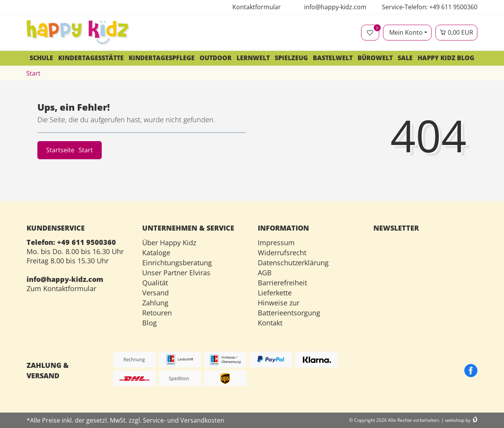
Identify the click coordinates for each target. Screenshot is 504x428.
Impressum (276, 243)
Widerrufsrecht (282, 253)
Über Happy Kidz (169, 243)
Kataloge (156, 253)
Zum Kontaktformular (61, 288)
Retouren (157, 313)
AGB (265, 273)
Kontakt (270, 323)
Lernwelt (253, 58)
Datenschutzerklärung (293, 263)
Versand (155, 293)
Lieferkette (275, 293)
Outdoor (216, 58)
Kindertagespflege (162, 58)
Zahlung (155, 303)
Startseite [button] (70, 150)
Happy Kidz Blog (446, 58)
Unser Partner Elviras (176, 273)
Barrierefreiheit (282, 283)
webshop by (458, 420)
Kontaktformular (257, 7)
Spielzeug (291, 58)
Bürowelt (375, 58)
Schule (41, 58)
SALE (405, 58)
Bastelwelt (333, 58)
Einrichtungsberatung (177, 263)
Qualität (155, 283)
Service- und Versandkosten (184, 420)
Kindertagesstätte (91, 58)
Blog (150, 323)
